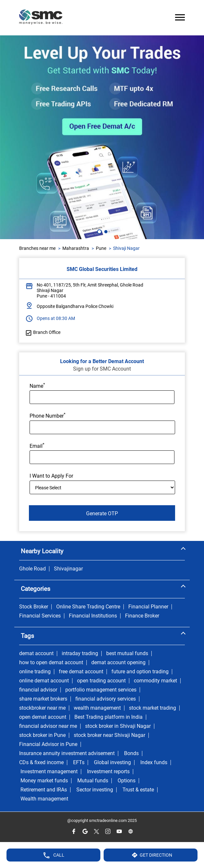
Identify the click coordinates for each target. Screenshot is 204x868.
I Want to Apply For (51, 476)
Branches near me (37, 248)
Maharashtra (76, 248)
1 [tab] (99, 231)
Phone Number (48, 415)
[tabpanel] (102, 137)
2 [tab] (105, 231)
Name (37, 385)
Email (37, 446)
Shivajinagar (68, 569)
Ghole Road (32, 569)
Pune (101, 248)
